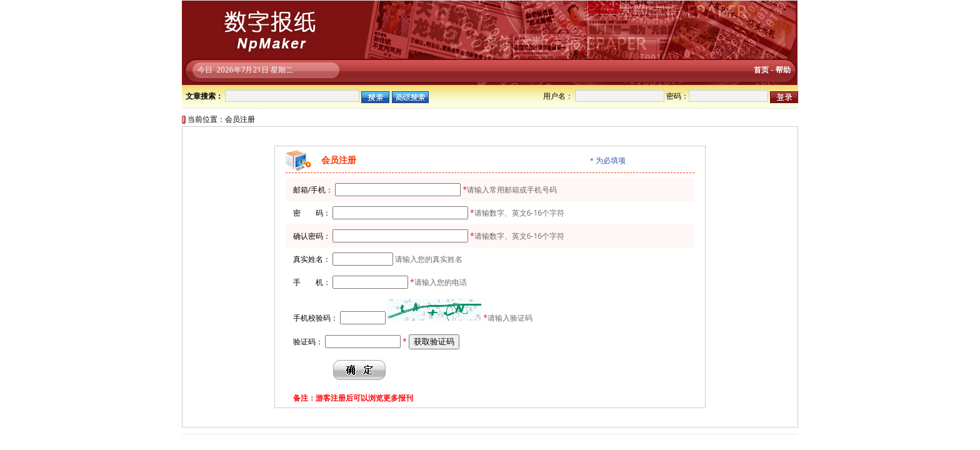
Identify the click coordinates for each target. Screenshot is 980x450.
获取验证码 (434, 342)
